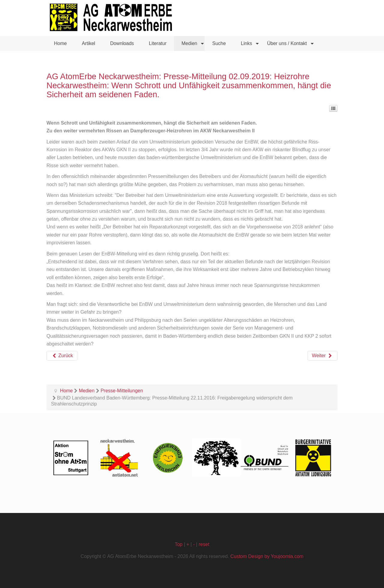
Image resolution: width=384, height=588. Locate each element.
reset (204, 544)
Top (178, 544)
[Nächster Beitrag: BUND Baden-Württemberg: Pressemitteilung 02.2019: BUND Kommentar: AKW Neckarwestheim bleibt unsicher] (322, 356)
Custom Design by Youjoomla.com (267, 556)
